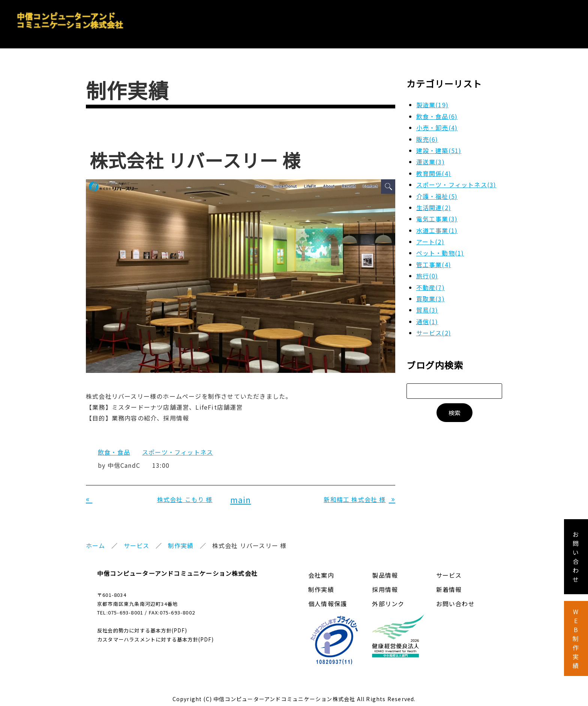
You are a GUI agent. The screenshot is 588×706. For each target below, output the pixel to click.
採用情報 (500, 19)
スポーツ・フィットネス (178, 448)
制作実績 (181, 541)
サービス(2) (434, 328)
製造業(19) (432, 100)
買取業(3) (430, 294)
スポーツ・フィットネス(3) (456, 180)
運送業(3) (430, 157)
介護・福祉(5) (437, 191)
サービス (454, 19)
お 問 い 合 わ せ (576, 557)
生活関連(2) (434, 203)
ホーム (96, 541)
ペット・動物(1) (440, 248)
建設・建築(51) (439, 146)
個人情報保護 (328, 599)
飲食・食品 (114, 448)
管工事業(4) (434, 260)
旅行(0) (427, 271)
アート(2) (430, 237)
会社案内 (360, 19)
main (241, 495)
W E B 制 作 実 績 (576, 638)
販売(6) (427, 134)
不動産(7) (430, 282)
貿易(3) (427, 305)
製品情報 (407, 19)
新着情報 (449, 584)
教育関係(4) (434, 168)
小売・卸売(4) (437, 123)
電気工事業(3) (437, 214)
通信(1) (427, 317)
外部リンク (388, 599)
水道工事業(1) (437, 225)
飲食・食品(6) (437, 111)
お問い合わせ (554, 19)
